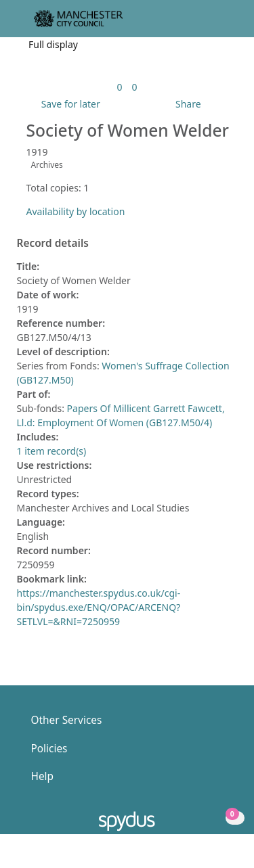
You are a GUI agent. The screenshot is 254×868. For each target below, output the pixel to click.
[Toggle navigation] (223, 24)
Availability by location (76, 211)
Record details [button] (53, 244)
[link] (119, 87)
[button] (207, 24)
